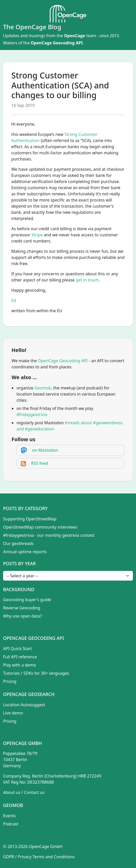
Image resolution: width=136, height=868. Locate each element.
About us (12, 792)
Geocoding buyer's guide (27, 600)
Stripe (37, 235)
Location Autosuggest (24, 705)
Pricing (10, 681)
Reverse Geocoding (22, 608)
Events (9, 816)
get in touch (87, 280)
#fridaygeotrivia (32, 415)
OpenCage (74, 36)
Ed (14, 300)
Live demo (13, 713)
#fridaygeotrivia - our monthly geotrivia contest (49, 535)
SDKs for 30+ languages (46, 673)
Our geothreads (18, 543)
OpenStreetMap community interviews (40, 527)
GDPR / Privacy (17, 857)
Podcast (11, 824)
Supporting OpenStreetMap (30, 519)
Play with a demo (20, 665)
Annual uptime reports (25, 552)
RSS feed (40, 463)
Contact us (34, 792)
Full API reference (20, 657)
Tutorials (11, 673)
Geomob (43, 388)
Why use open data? (22, 616)
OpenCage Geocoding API (57, 43)
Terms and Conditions (54, 857)
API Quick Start (17, 649)
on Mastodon (45, 450)
